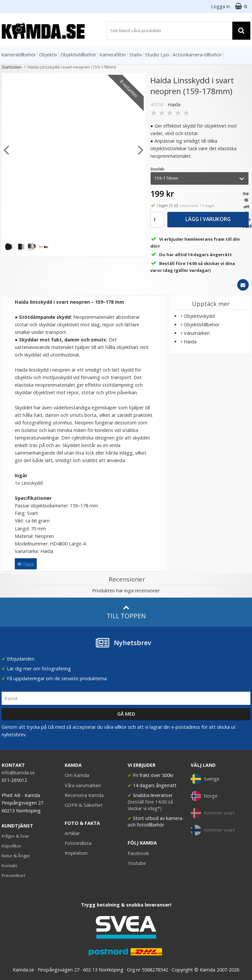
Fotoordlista (78, 843)
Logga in (220, 6)
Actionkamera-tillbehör (197, 55)
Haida (174, 104)
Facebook (138, 853)
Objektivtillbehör (78, 55)
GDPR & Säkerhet (84, 805)
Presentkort (13, 875)
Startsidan (12, 67)
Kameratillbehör (19, 55)
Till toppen (126, 612)
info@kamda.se (18, 773)
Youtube (137, 863)
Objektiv (48, 55)
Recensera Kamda (84, 795)
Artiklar (72, 833)
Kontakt (9, 866)
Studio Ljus (157, 55)
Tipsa (26, 564)
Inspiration (76, 853)
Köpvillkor (11, 846)
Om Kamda (77, 775)
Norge (204, 796)
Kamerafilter (113, 55)
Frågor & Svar (15, 836)
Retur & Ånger (16, 856)
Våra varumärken (83, 785)
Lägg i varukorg (208, 219)
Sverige (205, 779)
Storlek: (158, 169)
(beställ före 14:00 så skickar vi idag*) (150, 805)
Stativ (136, 55)
